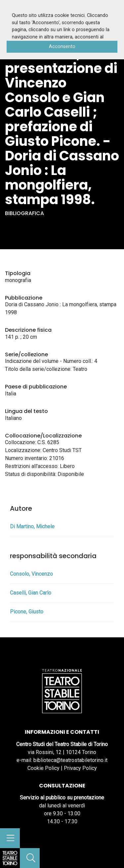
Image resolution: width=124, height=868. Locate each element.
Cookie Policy (43, 768)
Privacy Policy (80, 768)
